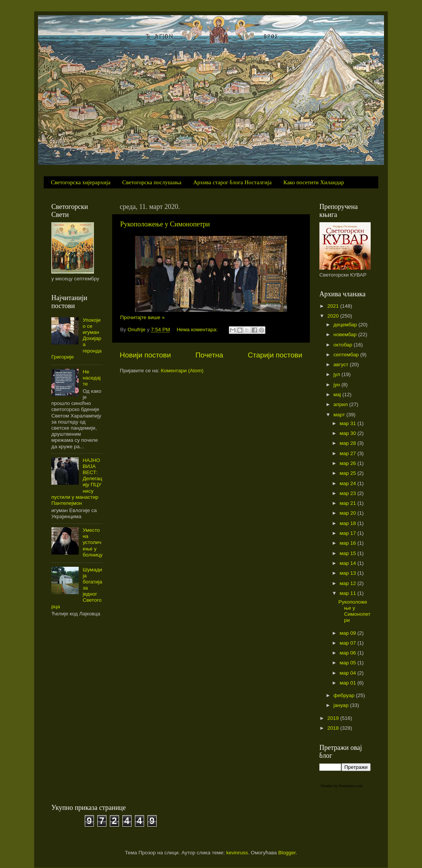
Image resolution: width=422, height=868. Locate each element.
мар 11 (348, 593)
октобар (343, 345)
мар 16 (348, 543)
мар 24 (348, 483)
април (341, 404)
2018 (334, 728)
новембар (346, 334)
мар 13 (348, 573)
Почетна (209, 355)
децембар (346, 325)
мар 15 (348, 553)
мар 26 (348, 463)
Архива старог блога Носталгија (232, 182)
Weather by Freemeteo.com (341, 786)
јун (337, 385)
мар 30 (348, 433)
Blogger (287, 853)
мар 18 (348, 523)
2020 (334, 316)
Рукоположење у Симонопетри (165, 224)
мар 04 (348, 673)
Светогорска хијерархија (81, 182)
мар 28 (348, 443)
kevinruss (237, 853)
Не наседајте (91, 378)
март (340, 415)
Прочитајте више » (142, 317)
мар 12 (348, 583)
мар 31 (348, 423)
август (342, 364)
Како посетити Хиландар (313, 182)
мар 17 (348, 533)
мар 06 (348, 653)
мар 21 (348, 503)
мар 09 (348, 633)
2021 (334, 306)
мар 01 (348, 683)
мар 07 (348, 643)
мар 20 (348, 513)
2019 (334, 718)
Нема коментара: (198, 330)
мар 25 (348, 473)
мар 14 (348, 563)
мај (338, 394)
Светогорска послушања (152, 182)
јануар (342, 705)
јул (337, 374)
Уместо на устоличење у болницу (92, 542)
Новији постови (145, 355)
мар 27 (348, 453)
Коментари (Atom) (182, 371)
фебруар (345, 695)
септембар (347, 355)
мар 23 (348, 493)
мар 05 (348, 663)
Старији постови (275, 355)
